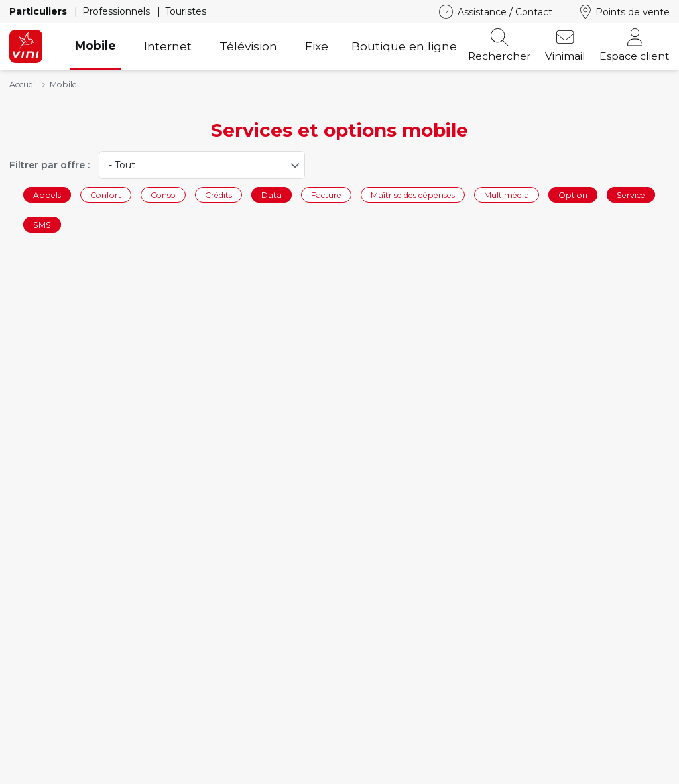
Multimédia (507, 195)
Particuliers (39, 11)
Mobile (95, 45)
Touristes (186, 11)
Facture (326, 195)
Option (573, 195)
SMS (42, 225)
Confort (106, 195)
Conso (163, 195)
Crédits (218, 195)
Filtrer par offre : (49, 165)
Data (272, 195)
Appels (47, 195)
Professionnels (117, 11)
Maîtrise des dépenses (413, 195)
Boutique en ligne (404, 46)
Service (631, 195)
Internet (168, 46)
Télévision (248, 46)
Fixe (317, 46)
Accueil (23, 84)
